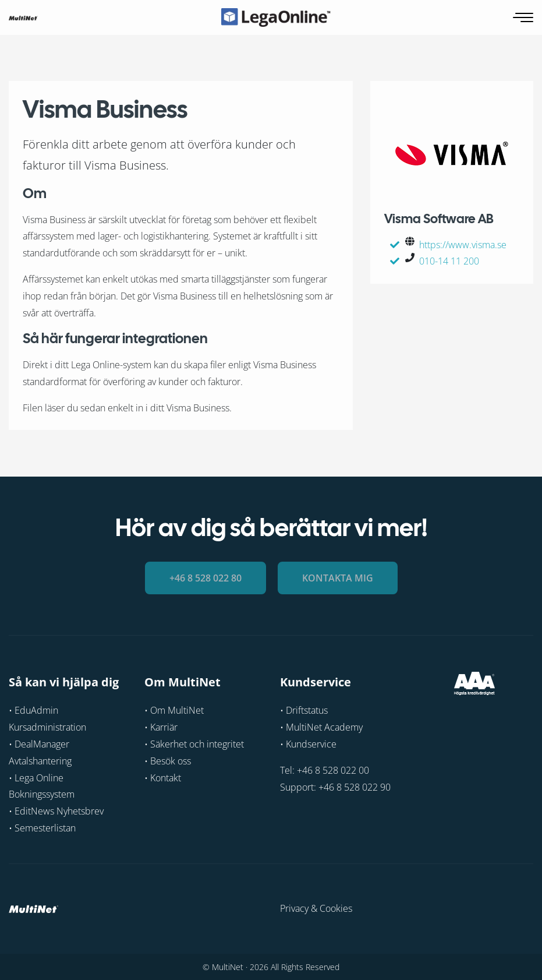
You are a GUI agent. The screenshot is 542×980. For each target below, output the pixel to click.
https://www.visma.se (463, 245)
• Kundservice (308, 744)
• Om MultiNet (174, 710)
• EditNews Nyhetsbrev (56, 811)
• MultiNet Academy (321, 727)
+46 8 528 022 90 (355, 787)
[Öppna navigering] (524, 18)
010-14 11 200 (449, 261)
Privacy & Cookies (316, 908)
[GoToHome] (23, 17)
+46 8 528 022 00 (333, 770)
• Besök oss (168, 760)
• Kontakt (163, 777)
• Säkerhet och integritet (194, 744)
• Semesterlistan (42, 828)
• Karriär (161, 727)
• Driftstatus (304, 710)
